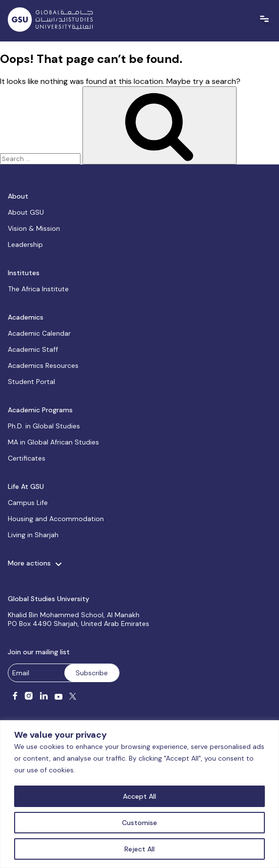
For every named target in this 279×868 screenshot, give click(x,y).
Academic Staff (33, 349)
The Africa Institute (38, 289)
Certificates (27, 458)
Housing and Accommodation (56, 519)
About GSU (26, 212)
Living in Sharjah (33, 535)
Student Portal (31, 382)
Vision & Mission (34, 228)
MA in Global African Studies (53, 442)
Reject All (139, 849)
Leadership (25, 244)
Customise (139, 823)
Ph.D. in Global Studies (44, 426)
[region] (139, 794)
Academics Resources (43, 365)
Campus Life (28, 503)
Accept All (139, 796)
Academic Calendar (39, 333)
